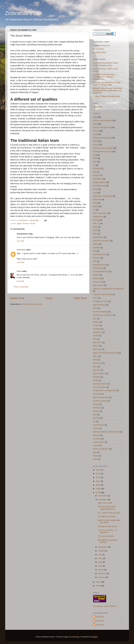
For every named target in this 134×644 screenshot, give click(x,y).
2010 (98, 485)
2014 (98, 470)
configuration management (104, 390)
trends (96, 456)
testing (96, 244)
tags (95, 452)
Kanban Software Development (106, 96)
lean (95, 415)
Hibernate (97, 199)
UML (95, 234)
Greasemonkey (100, 254)
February (102, 573)
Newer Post (17, 298)
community (98, 282)
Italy (95, 172)
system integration (101, 449)
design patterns (100, 182)
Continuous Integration (103, 315)
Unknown (21, 250)
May (100, 562)
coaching (97, 278)
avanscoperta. (99, 373)
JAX (95, 339)
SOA (95, 162)
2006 (98, 586)
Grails (95, 189)
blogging (97, 377)
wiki (95, 251)
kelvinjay (76, 637)
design (96, 404)
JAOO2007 (98, 179)
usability (97, 248)
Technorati (97, 363)
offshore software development (106, 432)
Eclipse (96, 322)
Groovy (96, 325)
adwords (97, 370)
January (102, 577)
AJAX (95, 298)
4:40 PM (20, 262)
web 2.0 (96, 223)
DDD (95, 124)
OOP (95, 158)
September (103, 547)
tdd (94, 155)
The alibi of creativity (107, 516)
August (102, 551)
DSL (95, 318)
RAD (95, 360)
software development (102, 120)
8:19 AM (20, 281)
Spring (96, 206)
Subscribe (98, 107)
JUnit (95, 193)
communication (100, 387)
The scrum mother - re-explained (108, 531)
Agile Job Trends (105, 503)
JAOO (96, 336)
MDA (95, 203)
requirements (99, 442)
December (103, 496)
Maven (96, 346)
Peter (19, 271)
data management (101, 397)
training (96, 220)
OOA (95, 230)
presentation (98, 237)
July (100, 555)
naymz (96, 428)
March (101, 570)
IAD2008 (97, 329)
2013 (98, 474)
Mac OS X (97, 342)
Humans (97, 258)
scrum (32, 223)
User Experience (100, 213)
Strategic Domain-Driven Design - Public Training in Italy (107, 84)
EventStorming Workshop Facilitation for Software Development (104, 77)
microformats (99, 425)
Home (49, 298)
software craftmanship (102, 294)
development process (102, 151)
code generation (100, 384)
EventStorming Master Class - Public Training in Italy (106, 64)
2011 (98, 481)
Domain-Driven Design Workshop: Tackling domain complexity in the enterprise (108, 91)
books (96, 380)
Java (95, 134)
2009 (98, 489)
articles (96, 275)
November (103, 500)
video (95, 459)
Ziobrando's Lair (24, 13)
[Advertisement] (44, 314)
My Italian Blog (99, 52)
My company (99, 49)
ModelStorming (100, 265)
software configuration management (108, 289)
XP (94, 165)
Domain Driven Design (103, 148)
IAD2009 (97, 169)
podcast (96, 435)
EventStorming (99, 186)
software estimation (101, 241)
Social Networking (101, 271)
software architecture (102, 138)
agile (19, 223)
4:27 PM (20, 241)
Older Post (80, 298)
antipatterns (98, 217)
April (101, 566)
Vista (95, 367)
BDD (95, 308)
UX (94, 210)
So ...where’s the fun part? (109, 513)
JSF (95, 261)
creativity (97, 394)
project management (102, 127)
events (96, 131)
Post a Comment (21, 287)
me (94, 421)
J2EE (95, 227)
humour (26, 223)
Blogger (95, 637)
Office (95, 356)
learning (96, 418)
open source (98, 285)
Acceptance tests (100, 301)
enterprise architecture (103, 196)
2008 (98, 493)
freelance (97, 408)
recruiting (97, 439)
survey (96, 445)
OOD (95, 141)
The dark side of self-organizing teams (107, 508)
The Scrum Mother (106, 536)
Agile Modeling (99, 305)
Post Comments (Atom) (32, 304)
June (101, 558)
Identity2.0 (97, 332)
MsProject (97, 349)
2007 (98, 582)
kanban (96, 411)
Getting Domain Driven (108, 526)
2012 (98, 477)
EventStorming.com (101, 45)
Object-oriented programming (106, 353)
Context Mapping (100, 312)
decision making (100, 401)
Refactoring (98, 268)
